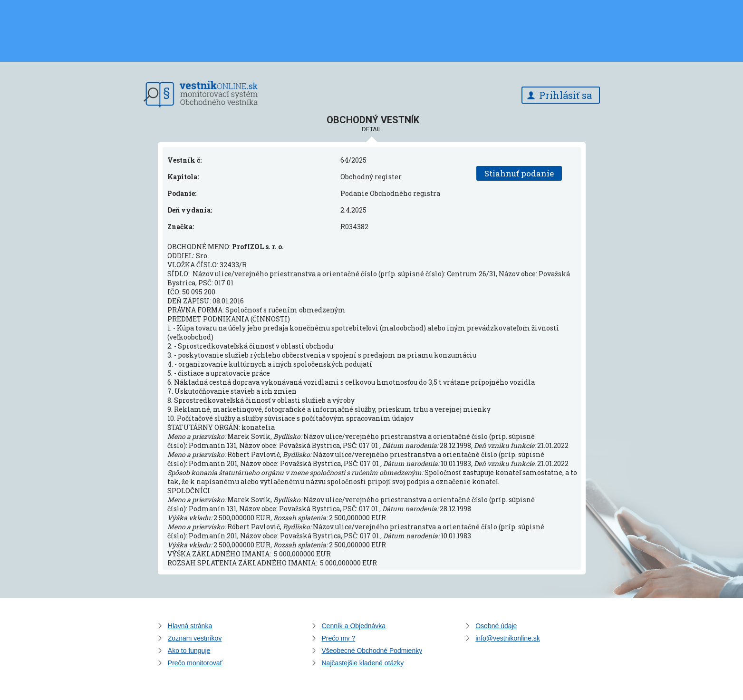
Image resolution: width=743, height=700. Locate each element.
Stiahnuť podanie (519, 173)
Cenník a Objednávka (354, 626)
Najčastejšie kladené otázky (363, 663)
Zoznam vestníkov (195, 638)
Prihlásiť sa (565, 95)
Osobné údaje (496, 626)
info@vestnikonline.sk (508, 638)
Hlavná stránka (190, 626)
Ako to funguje (189, 651)
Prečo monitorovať (195, 663)
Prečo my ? (339, 638)
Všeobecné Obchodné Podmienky (372, 651)
